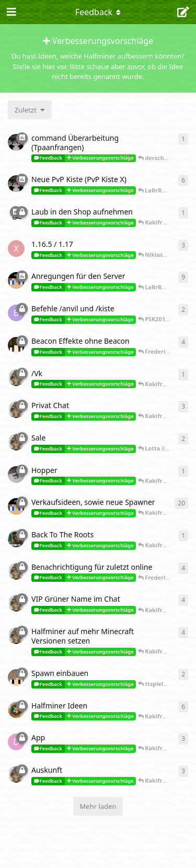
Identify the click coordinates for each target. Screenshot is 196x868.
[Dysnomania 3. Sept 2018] (16, 742)
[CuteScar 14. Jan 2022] (16, 142)
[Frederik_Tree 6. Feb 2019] (16, 475)
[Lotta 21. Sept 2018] (16, 603)
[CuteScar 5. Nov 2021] (16, 184)
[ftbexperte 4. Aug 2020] (16, 280)
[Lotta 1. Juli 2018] (16, 774)
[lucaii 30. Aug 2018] (16, 710)
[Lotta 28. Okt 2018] (16, 571)
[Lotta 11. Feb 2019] (16, 378)
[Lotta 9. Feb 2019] (16, 410)
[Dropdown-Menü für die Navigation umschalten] (98, 12)
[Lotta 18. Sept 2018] (16, 636)
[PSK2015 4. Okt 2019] (16, 345)
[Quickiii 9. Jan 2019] (16, 539)
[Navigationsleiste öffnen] (10, 12)
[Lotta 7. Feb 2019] (16, 442)
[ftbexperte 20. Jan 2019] (16, 506)
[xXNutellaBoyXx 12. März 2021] (16, 249)
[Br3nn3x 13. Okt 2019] (16, 313)
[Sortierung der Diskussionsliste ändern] (30, 110)
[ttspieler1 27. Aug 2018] (16, 678)
